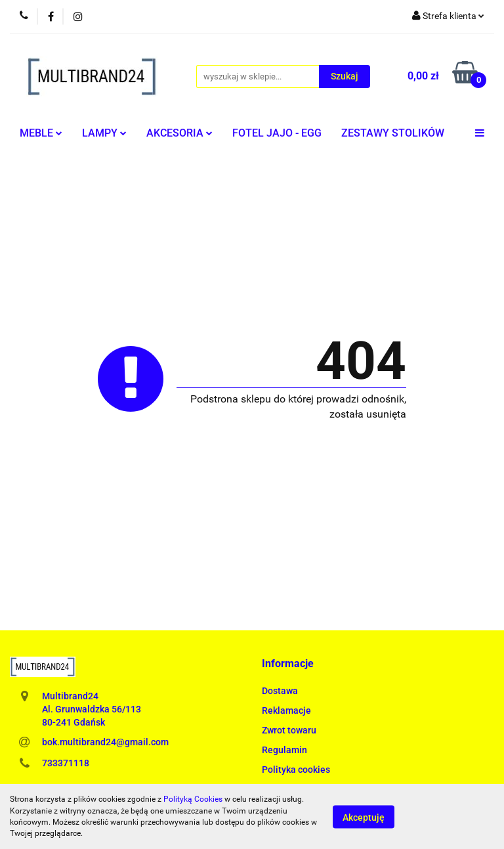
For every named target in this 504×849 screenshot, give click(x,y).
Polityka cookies (296, 770)
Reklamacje (286, 710)
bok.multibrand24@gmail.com (105, 742)
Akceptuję (364, 817)
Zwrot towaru (289, 730)
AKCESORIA (179, 133)
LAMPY (104, 133)
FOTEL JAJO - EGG (277, 133)
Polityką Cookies (193, 799)
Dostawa (280, 691)
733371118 (66, 763)
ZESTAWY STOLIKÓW (393, 133)
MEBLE (41, 133)
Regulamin (284, 750)
